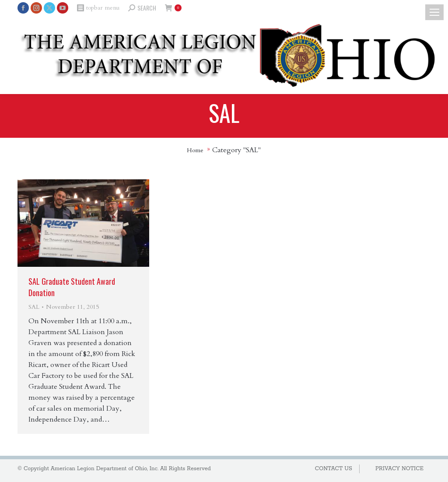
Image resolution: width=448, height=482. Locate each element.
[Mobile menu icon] (434, 12)
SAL (34, 307)
